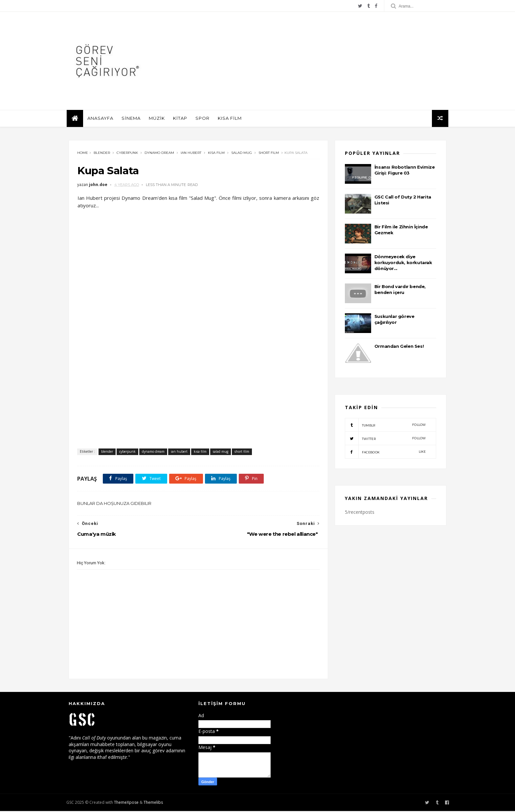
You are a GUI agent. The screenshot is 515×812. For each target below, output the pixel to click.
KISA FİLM (232, 119)
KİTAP (182, 119)
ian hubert (191, 154)
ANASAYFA (102, 119)
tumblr (385, 426)
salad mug (242, 154)
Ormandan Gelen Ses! (399, 347)
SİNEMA (133, 119)
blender (102, 154)
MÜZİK (159, 119)
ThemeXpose (129, 803)
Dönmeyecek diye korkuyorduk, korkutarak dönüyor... (403, 263)
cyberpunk (127, 154)
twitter (385, 440)
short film (269, 154)
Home (83, 154)
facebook (385, 453)
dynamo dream (159, 154)
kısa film (216, 154)
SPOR (204, 119)
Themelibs (156, 803)
